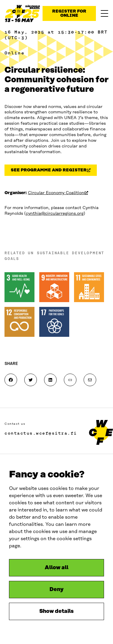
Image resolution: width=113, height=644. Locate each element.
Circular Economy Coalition (58, 193)
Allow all (56, 568)
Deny (56, 590)
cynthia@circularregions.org (55, 214)
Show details (56, 611)
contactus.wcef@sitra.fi (41, 433)
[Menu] (104, 13)
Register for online (69, 13)
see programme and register (54, 171)
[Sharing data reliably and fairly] (22, 13)
